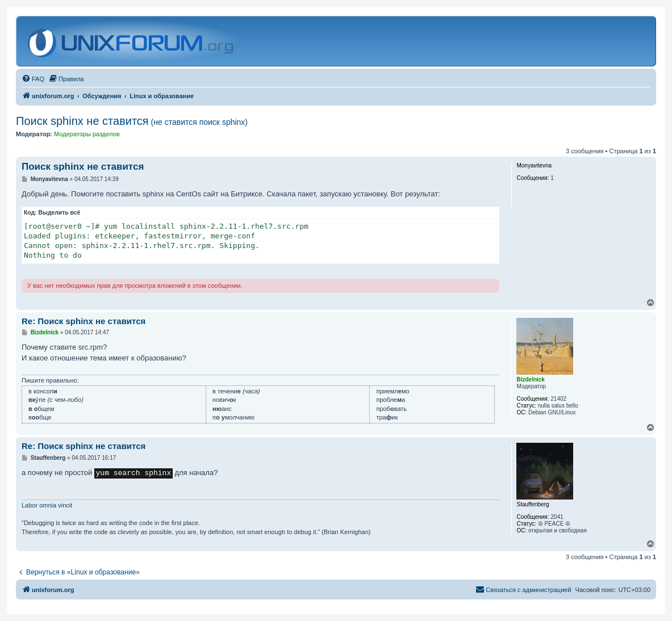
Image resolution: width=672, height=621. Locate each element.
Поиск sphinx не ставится (132, 121)
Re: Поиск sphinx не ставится (84, 321)
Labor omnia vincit (47, 505)
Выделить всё (60, 213)
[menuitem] (33, 79)
